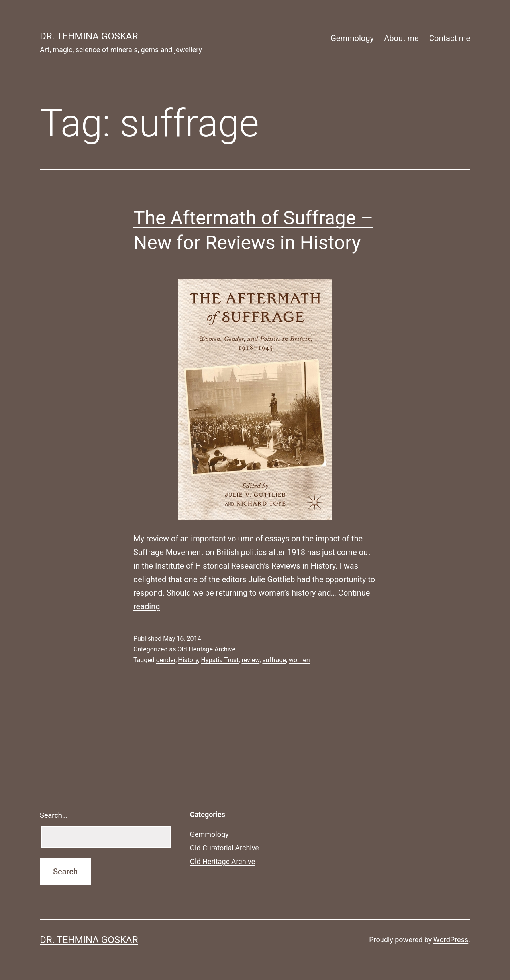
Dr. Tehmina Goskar (89, 36)
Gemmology (352, 38)
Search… (54, 815)
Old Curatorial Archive (225, 848)
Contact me (450, 38)
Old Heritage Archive (206, 649)
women (299, 660)
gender (166, 660)
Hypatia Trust (220, 660)
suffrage (274, 660)
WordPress (451, 940)
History (188, 660)
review (250, 660)
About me (401, 38)
